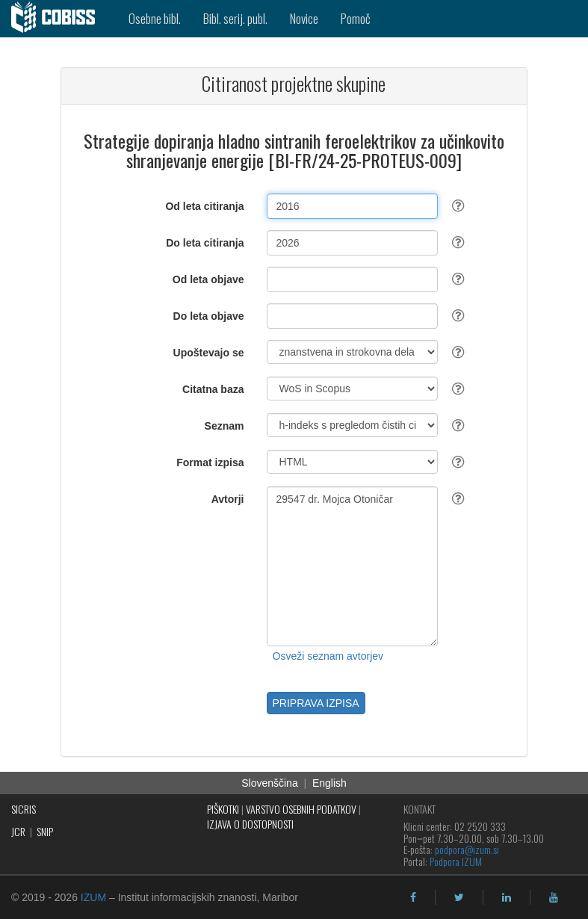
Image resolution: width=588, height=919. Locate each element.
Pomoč (356, 18)
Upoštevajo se (209, 353)
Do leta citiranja (205, 243)
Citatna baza (213, 389)
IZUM (93, 897)
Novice (304, 18)
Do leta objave (209, 316)
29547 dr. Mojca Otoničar (353, 566)
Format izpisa (210, 462)
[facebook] (413, 897)
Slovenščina (270, 783)
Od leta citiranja (204, 206)
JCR (18, 831)
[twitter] (459, 897)
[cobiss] (59, 19)
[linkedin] (507, 897)
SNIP (45, 831)
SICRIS (24, 809)
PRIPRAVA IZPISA (316, 703)
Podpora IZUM (456, 861)
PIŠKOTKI (223, 809)
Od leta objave (208, 279)
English (329, 783)
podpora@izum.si (467, 849)
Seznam (225, 426)
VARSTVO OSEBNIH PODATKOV (301, 809)
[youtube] (554, 897)
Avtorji (228, 499)
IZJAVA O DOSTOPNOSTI (250, 824)
